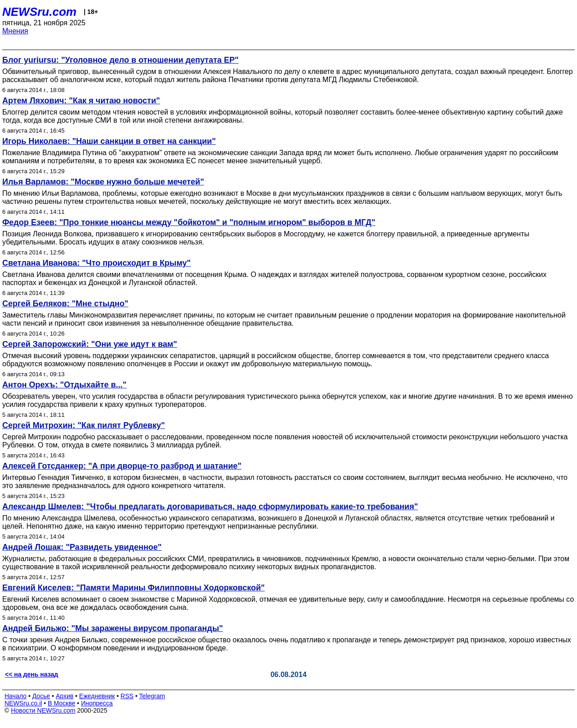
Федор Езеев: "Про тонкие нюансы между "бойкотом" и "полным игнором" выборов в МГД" (189, 222)
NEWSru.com (39, 12)
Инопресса (97, 703)
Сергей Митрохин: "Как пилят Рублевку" (84, 425)
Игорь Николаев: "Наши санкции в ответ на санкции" (109, 141)
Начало (16, 696)
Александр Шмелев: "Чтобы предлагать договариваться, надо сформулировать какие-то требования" (210, 507)
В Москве (62, 703)
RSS (127, 696)
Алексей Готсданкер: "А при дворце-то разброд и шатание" (122, 466)
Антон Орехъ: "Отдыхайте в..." (64, 385)
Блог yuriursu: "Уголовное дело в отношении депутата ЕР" (120, 60)
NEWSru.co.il (23, 703)
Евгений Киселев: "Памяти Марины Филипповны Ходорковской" (133, 588)
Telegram (152, 696)
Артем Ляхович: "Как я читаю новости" (81, 101)
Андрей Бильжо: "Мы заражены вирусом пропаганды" (113, 628)
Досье (41, 696)
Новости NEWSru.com (43, 710)
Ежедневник (97, 696)
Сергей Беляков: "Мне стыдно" (65, 304)
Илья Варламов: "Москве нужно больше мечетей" (103, 182)
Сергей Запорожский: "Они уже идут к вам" (90, 344)
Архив (65, 696)
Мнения (15, 31)
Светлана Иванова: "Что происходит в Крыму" (96, 263)
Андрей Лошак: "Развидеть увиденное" (82, 547)
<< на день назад (32, 674)
